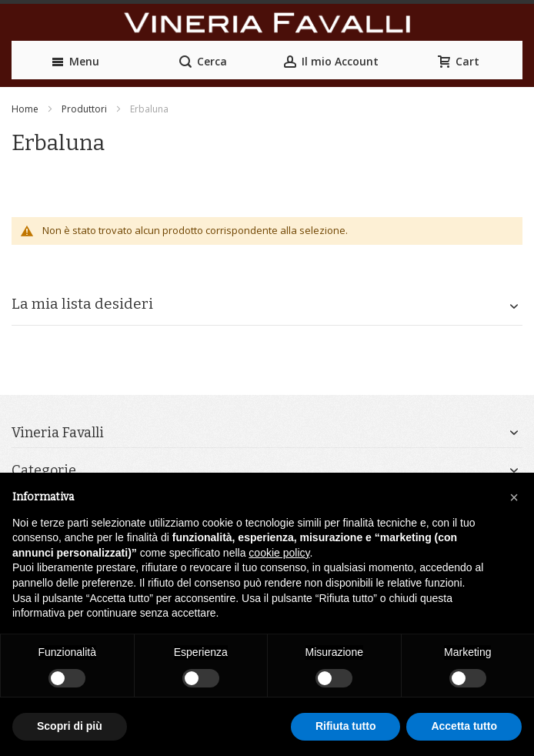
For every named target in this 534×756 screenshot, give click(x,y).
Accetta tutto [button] (464, 726)
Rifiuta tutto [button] (346, 726)
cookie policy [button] (279, 553)
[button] (514, 497)
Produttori (84, 109)
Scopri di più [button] (70, 726)
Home (25, 109)
